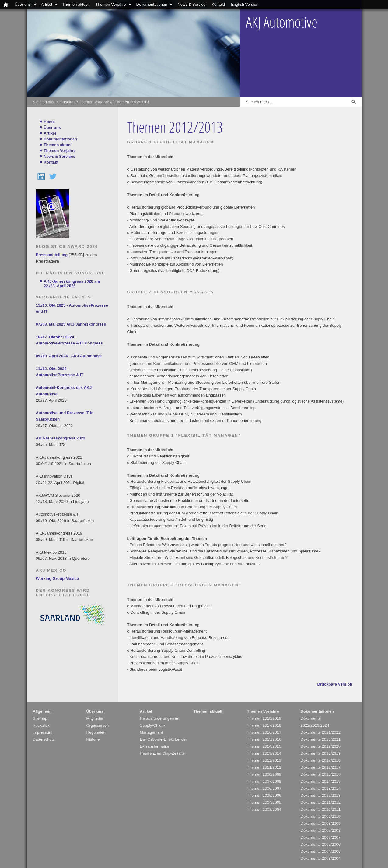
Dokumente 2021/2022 (321, 732)
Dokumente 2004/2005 (321, 851)
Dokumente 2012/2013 (321, 795)
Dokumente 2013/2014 (321, 788)
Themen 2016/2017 (264, 732)
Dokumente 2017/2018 (321, 760)
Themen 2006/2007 (264, 788)
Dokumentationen (152, 4)
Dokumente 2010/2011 (321, 809)
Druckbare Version (335, 684)
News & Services (60, 156)
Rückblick (41, 725)
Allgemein (42, 711)
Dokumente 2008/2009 (321, 823)
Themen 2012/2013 (132, 102)
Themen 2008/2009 (264, 774)
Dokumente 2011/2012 (321, 802)
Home (49, 122)
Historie (93, 739)
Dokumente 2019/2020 (321, 746)
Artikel (47, 4)
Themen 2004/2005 (264, 802)
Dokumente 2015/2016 (321, 774)
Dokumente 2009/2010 (321, 816)
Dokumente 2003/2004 (321, 858)
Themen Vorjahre (111, 4)
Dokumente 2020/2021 (321, 739)
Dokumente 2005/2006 (321, 844)
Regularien (96, 732)
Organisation (98, 725)
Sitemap (40, 718)
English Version (245, 4)
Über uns (23, 4)
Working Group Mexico (58, 579)
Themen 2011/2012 (264, 767)
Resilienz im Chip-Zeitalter (163, 753)
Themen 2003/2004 (264, 809)
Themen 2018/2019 (264, 718)
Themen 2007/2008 (264, 781)
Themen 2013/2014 (264, 753)
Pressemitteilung (52, 255)
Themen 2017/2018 (264, 725)
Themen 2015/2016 (264, 739)
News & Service (191, 4)
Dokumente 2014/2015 (321, 781)
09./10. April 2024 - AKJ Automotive (69, 356)
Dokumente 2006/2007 (321, 837)
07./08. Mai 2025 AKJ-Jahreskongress (71, 324)
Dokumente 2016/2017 (321, 767)
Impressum (43, 732)
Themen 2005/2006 (264, 795)
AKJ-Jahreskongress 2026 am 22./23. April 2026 (72, 284)
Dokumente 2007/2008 (321, 830)
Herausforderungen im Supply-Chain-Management (160, 725)
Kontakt (218, 4)
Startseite (65, 102)
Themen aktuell (76, 4)
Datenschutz (44, 739)
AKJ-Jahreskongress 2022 (61, 438)
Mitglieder (95, 718)
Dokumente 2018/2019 (321, 753)
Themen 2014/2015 (264, 746)
